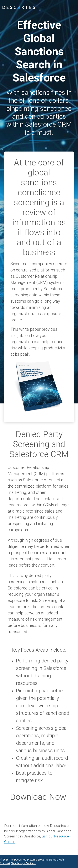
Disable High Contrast (23, 863)
